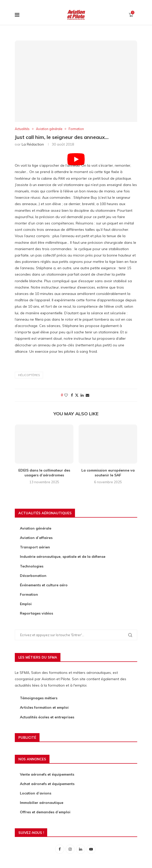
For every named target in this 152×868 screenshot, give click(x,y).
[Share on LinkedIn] (82, 395)
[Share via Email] (87, 395)
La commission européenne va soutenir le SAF (108, 473)
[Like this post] (66, 395)
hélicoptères (29, 375)
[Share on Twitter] (77, 395)
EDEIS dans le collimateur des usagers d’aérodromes (44, 473)
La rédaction (33, 145)
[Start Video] (76, 158)
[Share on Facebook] (72, 395)
